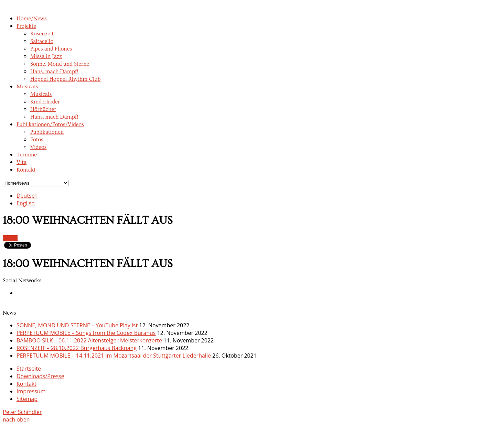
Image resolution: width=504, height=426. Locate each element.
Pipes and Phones (51, 49)
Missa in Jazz (46, 56)
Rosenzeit (42, 34)
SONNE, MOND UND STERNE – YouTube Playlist (77, 325)
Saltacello (42, 41)
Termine (27, 155)
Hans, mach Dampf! (54, 72)
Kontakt (26, 170)
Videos (38, 147)
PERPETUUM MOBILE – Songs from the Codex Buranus (86, 333)
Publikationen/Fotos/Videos (50, 124)
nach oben (16, 419)
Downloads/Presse (40, 376)
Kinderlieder (45, 102)
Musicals (27, 87)
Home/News (32, 19)
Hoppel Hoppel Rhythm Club (66, 79)
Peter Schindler (22, 412)
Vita (22, 162)
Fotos (37, 140)
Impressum (31, 391)
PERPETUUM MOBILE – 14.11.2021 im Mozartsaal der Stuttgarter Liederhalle (114, 356)
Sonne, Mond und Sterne (60, 64)
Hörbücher (43, 109)
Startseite (29, 369)
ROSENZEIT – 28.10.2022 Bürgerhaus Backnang (77, 348)
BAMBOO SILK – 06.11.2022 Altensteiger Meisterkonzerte (89, 340)
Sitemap (27, 399)
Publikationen (47, 132)
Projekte (26, 26)
